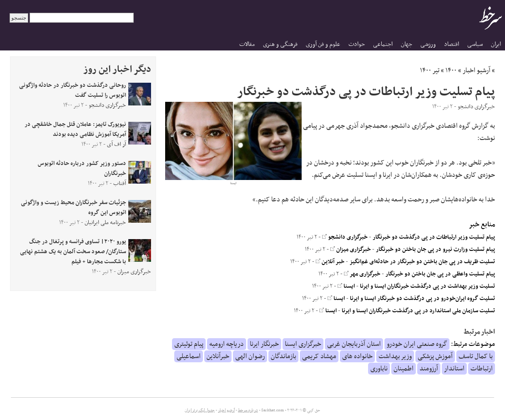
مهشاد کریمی (319, 356)
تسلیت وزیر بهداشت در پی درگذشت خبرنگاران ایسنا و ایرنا (427, 286)
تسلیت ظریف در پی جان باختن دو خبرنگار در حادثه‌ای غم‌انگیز (422, 262)
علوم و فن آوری (323, 44)
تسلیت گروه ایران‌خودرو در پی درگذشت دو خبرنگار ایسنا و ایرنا (422, 299)
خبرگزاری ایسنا (303, 344)
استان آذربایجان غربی (354, 344)
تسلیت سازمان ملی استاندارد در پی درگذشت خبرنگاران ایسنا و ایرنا (418, 311)
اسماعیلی (189, 356)
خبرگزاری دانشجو (345, 237)
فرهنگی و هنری (280, 44)
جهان (407, 44)
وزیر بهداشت (395, 356)
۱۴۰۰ (451, 70)
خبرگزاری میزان (351, 250)
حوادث (357, 44)
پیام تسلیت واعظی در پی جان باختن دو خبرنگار (440, 274)
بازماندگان (283, 356)
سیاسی (475, 44)
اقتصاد (452, 44)
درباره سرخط (248, 410)
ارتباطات (482, 369)
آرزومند (429, 369)
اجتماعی (383, 44)
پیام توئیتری (189, 344)
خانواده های (357, 356)
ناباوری (379, 369)
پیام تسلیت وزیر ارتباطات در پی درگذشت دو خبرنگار (434, 237)
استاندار (454, 369)
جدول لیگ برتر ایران (200, 410)
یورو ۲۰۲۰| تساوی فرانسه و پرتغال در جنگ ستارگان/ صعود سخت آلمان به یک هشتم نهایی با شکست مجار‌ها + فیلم (73, 252)
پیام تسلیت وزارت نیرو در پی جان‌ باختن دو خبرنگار (435, 250)
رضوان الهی (250, 356)
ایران (496, 44)
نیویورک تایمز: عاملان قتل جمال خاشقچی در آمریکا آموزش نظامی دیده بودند (75, 130)
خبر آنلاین (330, 262)
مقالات (247, 44)
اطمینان (404, 369)
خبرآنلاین (218, 356)
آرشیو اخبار (477, 70)
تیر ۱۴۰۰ (430, 70)
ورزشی (428, 44)
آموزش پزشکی (435, 356)
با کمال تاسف (476, 356)
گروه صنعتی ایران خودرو (417, 344)
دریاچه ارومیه (227, 344)
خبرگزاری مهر (362, 274)
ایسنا (346, 286)
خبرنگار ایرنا (264, 344)
